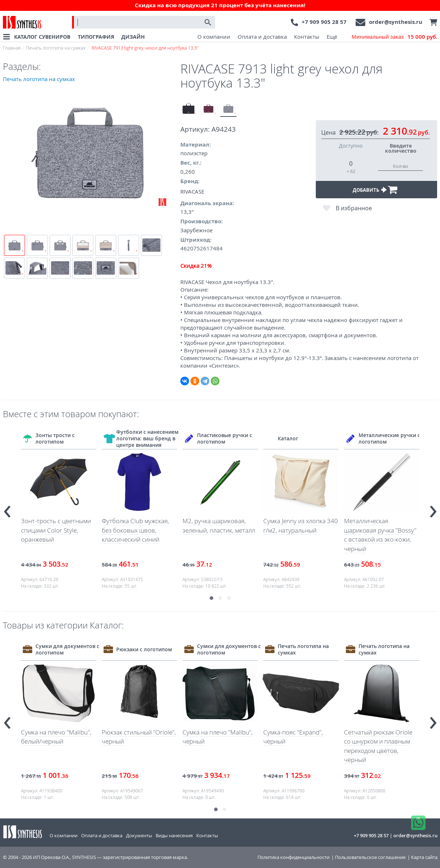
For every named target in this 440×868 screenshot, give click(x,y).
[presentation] (7, 509)
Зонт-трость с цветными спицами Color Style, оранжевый (56, 530)
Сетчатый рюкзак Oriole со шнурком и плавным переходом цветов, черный (378, 746)
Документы (139, 835)
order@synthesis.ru (396, 22)
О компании (214, 37)
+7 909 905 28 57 (324, 22)
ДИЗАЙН (133, 37)
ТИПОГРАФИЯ (96, 37)
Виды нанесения (174, 835)
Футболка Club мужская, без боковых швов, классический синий (135, 530)
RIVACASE (192, 191)
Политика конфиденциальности (294, 857)
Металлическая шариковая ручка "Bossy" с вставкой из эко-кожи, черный (380, 535)
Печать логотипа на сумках (56, 48)
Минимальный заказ (395, 37)
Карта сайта (424, 857)
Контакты (307, 37)
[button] (211, 598)
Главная (12, 48)
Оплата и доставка (262, 37)
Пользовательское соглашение (370, 857)
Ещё (332, 37)
